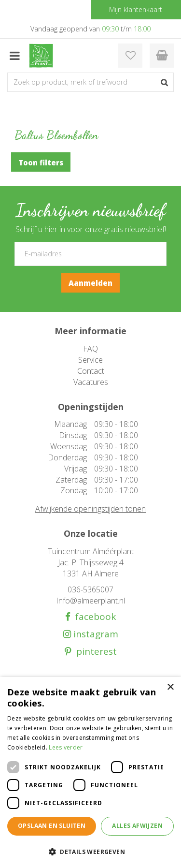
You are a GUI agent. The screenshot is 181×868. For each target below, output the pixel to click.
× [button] (170, 687)
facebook (93, 617)
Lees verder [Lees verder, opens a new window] (66, 747)
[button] (90, 851)
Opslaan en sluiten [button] (52, 826)
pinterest (94, 652)
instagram (95, 634)
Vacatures (91, 382)
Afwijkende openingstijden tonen (90, 509)
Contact (91, 371)
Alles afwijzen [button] (137, 826)
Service (90, 360)
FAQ (90, 349)
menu (14, 56)
